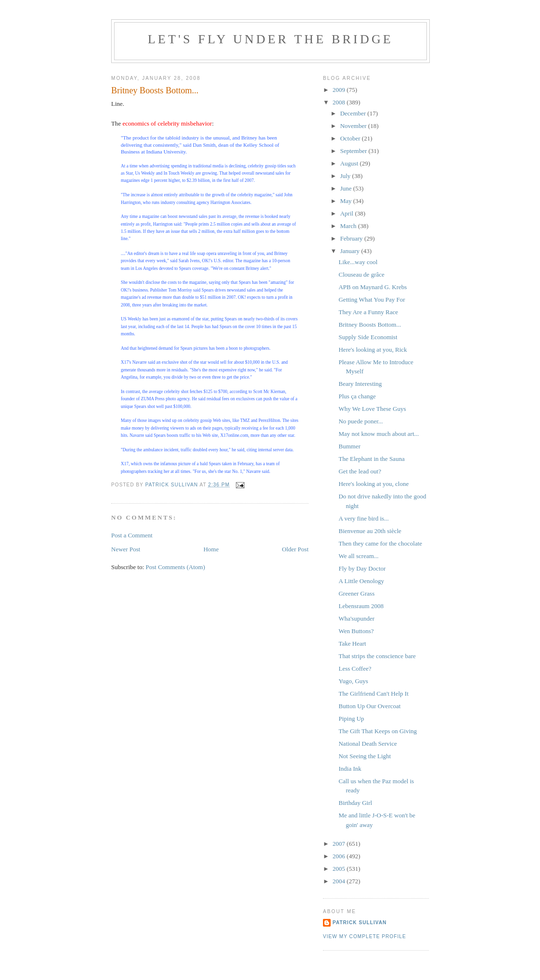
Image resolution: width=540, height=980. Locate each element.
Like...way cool (358, 262)
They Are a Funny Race (368, 312)
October (351, 138)
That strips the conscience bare (377, 656)
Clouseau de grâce (361, 274)
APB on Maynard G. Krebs (373, 287)
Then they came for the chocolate (380, 543)
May (347, 201)
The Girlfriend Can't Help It (373, 694)
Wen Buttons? (356, 631)
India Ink (350, 769)
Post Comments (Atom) (176, 567)
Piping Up (351, 719)
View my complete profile (365, 936)
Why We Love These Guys (372, 409)
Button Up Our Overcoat (369, 706)
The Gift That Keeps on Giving (378, 731)
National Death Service (367, 744)
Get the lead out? (360, 471)
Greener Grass (356, 593)
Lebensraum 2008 (361, 606)
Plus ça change (357, 396)
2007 (340, 844)
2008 (340, 102)
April (348, 213)
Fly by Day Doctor (362, 568)
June (347, 188)
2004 (340, 881)
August (350, 163)
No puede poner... (360, 421)
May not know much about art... (379, 434)
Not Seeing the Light (365, 756)
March (349, 226)
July (346, 176)
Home (211, 549)
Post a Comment (132, 535)
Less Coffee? (355, 668)
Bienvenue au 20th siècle (370, 531)
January (351, 251)
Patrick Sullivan (360, 923)
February (352, 238)
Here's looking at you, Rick (373, 350)
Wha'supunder (356, 618)
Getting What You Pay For (372, 299)
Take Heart (352, 643)
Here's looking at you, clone (373, 484)
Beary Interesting (360, 384)
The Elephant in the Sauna (371, 459)
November (354, 126)
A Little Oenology (361, 581)
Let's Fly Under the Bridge (270, 39)
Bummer (349, 446)
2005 (340, 869)
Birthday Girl (355, 803)
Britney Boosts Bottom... (370, 325)
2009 (340, 90)
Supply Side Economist (368, 337)
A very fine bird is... (363, 518)
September (354, 151)
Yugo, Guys (353, 681)
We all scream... (358, 556)
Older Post (295, 549)
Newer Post (126, 549)
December (354, 113)
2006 (340, 856)
